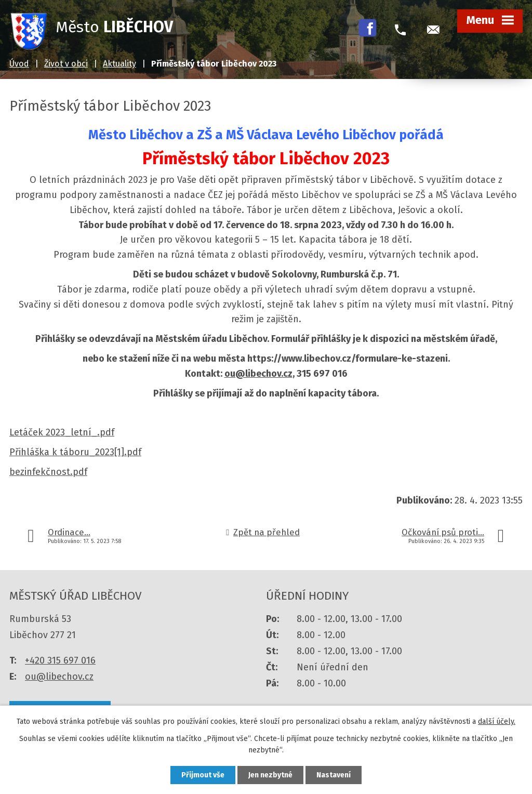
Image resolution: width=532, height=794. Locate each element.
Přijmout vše (203, 775)
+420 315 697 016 (60, 660)
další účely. (497, 722)
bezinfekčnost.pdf (48, 472)
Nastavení (334, 775)
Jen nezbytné (270, 775)
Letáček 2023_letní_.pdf (62, 432)
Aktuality (119, 64)
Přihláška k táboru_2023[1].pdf (75, 452)
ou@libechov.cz (258, 374)
